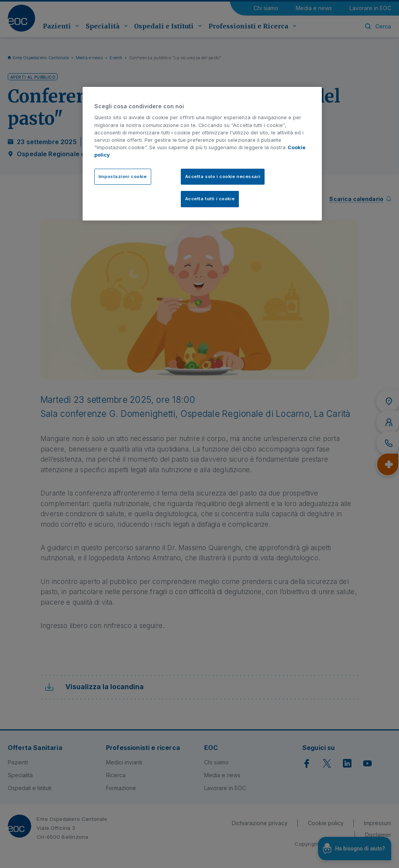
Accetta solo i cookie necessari (223, 176)
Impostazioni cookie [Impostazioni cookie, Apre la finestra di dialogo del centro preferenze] (123, 176)
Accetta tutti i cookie (210, 199)
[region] (202, 154)
